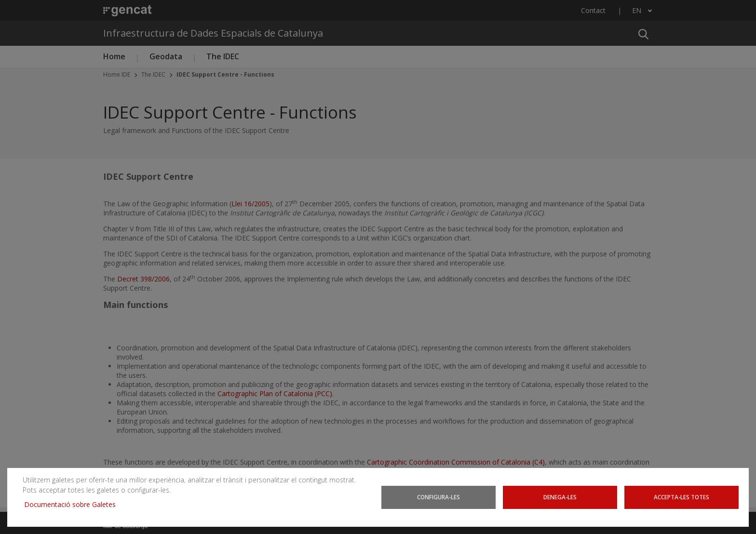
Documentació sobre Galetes (74, 504)
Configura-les (439, 497)
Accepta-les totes (682, 497)
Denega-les (560, 497)
